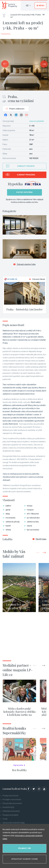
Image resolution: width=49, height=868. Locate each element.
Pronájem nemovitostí (12, 799)
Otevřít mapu (40, 539)
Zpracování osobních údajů (14, 823)
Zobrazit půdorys (26, 166)
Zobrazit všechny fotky (25, 264)
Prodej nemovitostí (10, 796)
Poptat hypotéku (24, 192)
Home (5, 15)
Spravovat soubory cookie (25, 859)
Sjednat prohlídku (26, 175)
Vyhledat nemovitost (11, 811)
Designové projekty (10, 815)
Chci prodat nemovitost (12, 803)
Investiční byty (8, 807)
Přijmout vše (24, 848)
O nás (5, 819)
